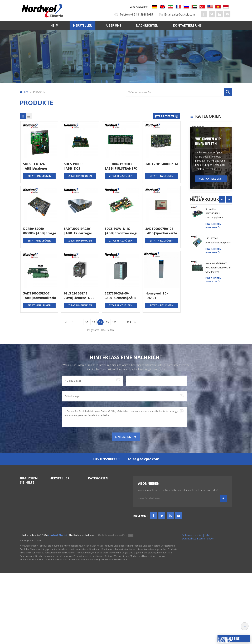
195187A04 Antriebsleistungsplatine (218, 359)
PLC (194, 162)
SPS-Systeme (95, 530)
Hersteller (82, 25)
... (80, 322)
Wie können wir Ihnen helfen (208, 231)
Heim (54, 25)
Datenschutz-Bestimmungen (198, 609)
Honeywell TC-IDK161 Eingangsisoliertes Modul (160, 296)
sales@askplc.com (183, 14)
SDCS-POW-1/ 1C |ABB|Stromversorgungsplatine (121, 231)
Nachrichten (147, 25)
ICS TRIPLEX (199, 153)
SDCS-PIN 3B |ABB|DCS (74, 166)
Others (196, 206)
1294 (128, 322)
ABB (194, 179)
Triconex (197, 171)
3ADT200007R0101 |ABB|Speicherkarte (161, 231)
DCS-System (95, 536)
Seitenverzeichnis (192, 606)
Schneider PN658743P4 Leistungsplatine (214, 332)
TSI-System (94, 542)
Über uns (114, 25)
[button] (229, 289)
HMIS (91, 549)
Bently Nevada (201, 135)
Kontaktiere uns (187, 25)
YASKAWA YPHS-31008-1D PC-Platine (215, 303)
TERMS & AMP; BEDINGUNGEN (29, 566)
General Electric (201, 144)
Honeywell (198, 127)
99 (107, 322)
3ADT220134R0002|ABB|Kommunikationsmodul (162, 164)
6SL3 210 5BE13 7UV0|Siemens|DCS (79, 296)
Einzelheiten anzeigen (213, 315)
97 (94, 322)
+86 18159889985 (142, 14)
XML (208, 606)
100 (114, 322)
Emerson (197, 188)
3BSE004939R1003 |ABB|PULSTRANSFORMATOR (121, 166)
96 (87, 322)
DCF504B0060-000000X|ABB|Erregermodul (39, 231)
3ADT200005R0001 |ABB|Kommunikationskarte (39, 296)
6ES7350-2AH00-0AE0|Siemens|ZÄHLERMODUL (121, 296)
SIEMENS (197, 197)
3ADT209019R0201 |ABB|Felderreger (78, 231)
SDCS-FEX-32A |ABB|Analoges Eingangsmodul (35, 166)
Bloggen (25, 574)
